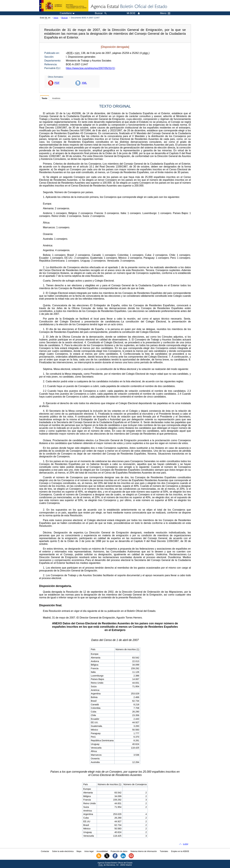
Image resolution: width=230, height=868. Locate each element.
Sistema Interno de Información (144, 851)
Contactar (45, 851)
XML (84, 83)
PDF (57, 83)
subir (186, 844)
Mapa (79, 851)
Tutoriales (164, 851)
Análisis (56, 98)
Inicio (56, 18)
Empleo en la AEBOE (180, 851)
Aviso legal (89, 851)
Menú (165, 13)
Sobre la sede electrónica (63, 851)
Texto (44, 98)
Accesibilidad (102, 851)
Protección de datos (119, 851)
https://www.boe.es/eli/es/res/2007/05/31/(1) (90, 68)
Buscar (65, 18)
